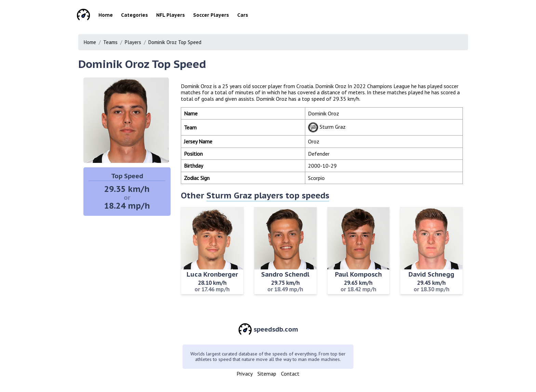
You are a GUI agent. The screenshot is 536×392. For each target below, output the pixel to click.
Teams (110, 42)
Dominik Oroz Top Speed (175, 42)
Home (106, 15)
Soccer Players (211, 15)
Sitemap (267, 374)
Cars (243, 15)
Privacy (245, 374)
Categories (135, 15)
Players (133, 42)
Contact (290, 374)
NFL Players (171, 15)
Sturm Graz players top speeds (268, 195)
